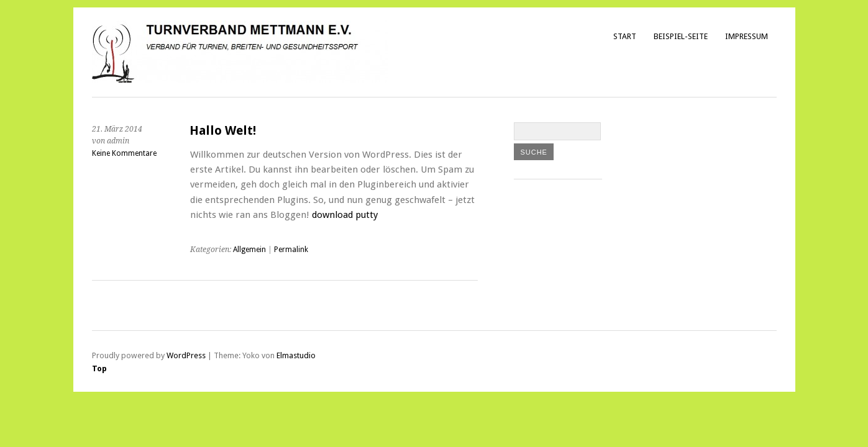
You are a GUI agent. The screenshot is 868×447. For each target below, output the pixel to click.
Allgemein (249, 250)
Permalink (291, 250)
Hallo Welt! (223, 131)
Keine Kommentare (124, 153)
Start (625, 36)
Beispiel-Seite (681, 36)
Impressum (747, 36)
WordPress (186, 355)
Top (99, 368)
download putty (345, 215)
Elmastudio (296, 355)
